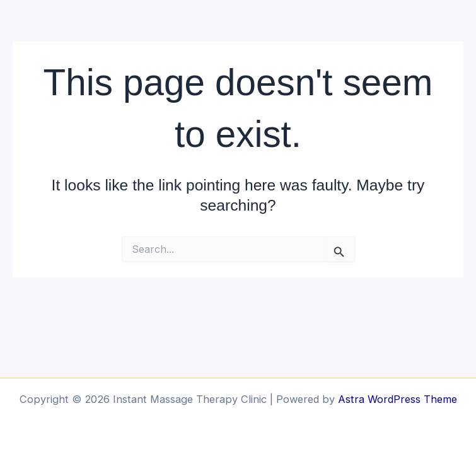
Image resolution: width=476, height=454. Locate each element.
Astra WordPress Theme (398, 399)
